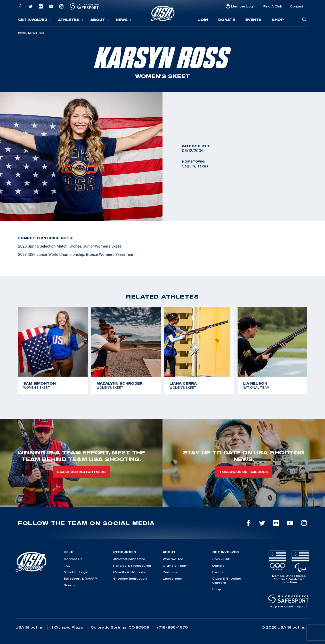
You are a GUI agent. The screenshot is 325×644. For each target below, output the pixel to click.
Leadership (172, 578)
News (124, 20)
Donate (227, 20)
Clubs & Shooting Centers (227, 580)
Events (253, 20)
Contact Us (73, 559)
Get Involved (35, 20)
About (100, 20)
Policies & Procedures (132, 566)
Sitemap (71, 585)
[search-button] (304, 20)
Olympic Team (175, 566)
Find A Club (273, 6)
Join (203, 20)
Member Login (243, 6)
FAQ (67, 566)
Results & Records (129, 572)
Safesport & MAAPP (80, 578)
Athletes (71, 20)
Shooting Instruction (130, 578)
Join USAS (221, 559)
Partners (170, 572)
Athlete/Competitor (129, 559)
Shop (278, 20)
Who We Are (173, 559)
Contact (296, 6)
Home (22, 33)
